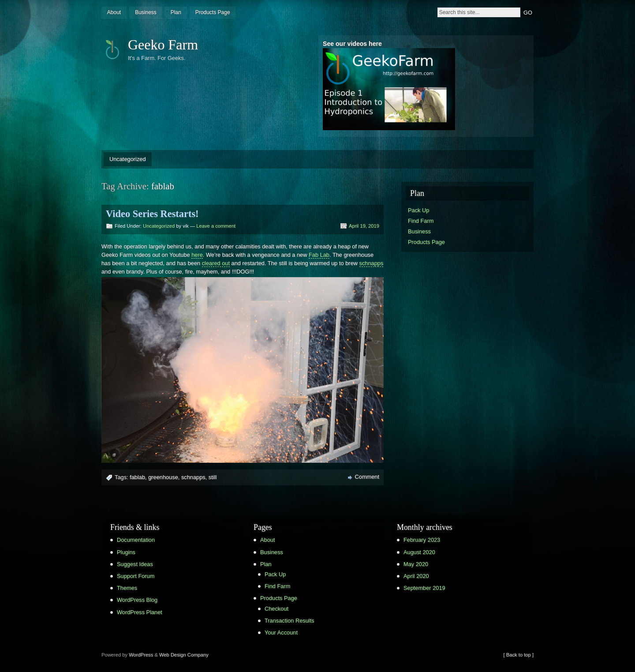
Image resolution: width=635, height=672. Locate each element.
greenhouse (163, 477)
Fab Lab (319, 255)
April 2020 (416, 576)
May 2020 (416, 564)
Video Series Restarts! (152, 214)
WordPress (141, 655)
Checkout (276, 609)
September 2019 (424, 588)
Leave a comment (216, 226)
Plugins (126, 552)
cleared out (216, 263)
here (197, 255)
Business (146, 12)
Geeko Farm (163, 45)
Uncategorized (128, 159)
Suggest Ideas (135, 564)
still (213, 477)
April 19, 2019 (364, 226)
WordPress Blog (137, 600)
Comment (367, 477)
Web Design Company (184, 655)
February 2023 (422, 540)
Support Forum (136, 576)
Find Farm (421, 221)
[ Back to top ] (519, 655)
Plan (176, 12)
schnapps (372, 263)
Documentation (136, 540)
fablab (137, 477)
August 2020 (419, 552)
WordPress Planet (140, 612)
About (114, 12)
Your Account (281, 633)
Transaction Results (289, 621)
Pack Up (418, 210)
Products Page (213, 12)
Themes (127, 588)
